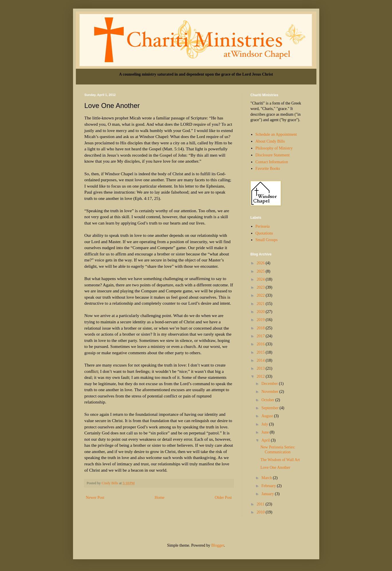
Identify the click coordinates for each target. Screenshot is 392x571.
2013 (261, 368)
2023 (261, 287)
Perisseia (263, 226)
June (266, 432)
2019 (261, 320)
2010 (261, 512)
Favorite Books (268, 169)
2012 (261, 376)
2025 (261, 271)
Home (159, 498)
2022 (261, 295)
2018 (261, 328)
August (268, 416)
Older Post (223, 498)
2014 (261, 360)
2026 (261, 263)
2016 (261, 344)
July (265, 424)
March (267, 478)
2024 (261, 279)
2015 (261, 352)
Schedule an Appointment (276, 134)
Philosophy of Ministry (274, 148)
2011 (261, 504)
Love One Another (275, 467)
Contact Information (272, 162)
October (268, 400)
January (268, 494)
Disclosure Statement (272, 155)
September (270, 408)
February (269, 486)
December (270, 384)
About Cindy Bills (270, 141)
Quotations (264, 233)
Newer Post (95, 498)
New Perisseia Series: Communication (278, 450)
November (270, 392)
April (266, 440)
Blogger (218, 545)
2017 (261, 336)
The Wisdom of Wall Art (280, 460)
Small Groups (266, 240)
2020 (261, 312)
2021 (261, 304)
